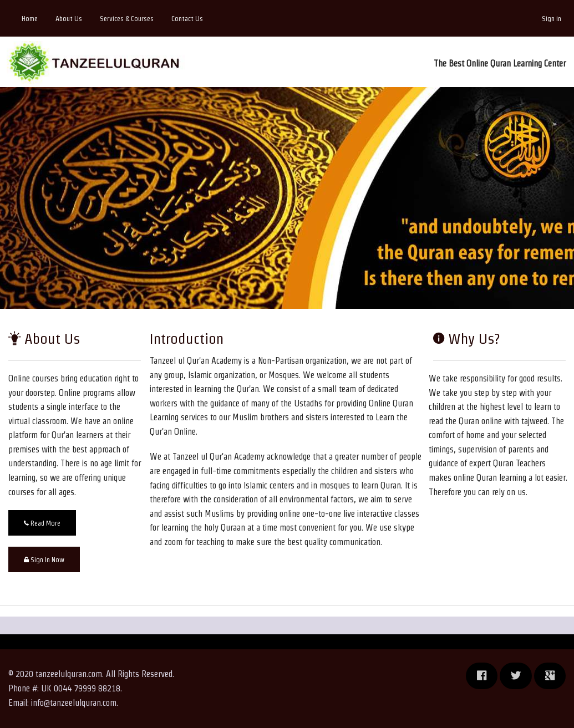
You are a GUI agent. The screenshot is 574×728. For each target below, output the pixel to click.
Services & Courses (127, 19)
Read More (42, 523)
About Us (69, 19)
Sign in (552, 19)
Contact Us (187, 19)
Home (30, 19)
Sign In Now (44, 560)
